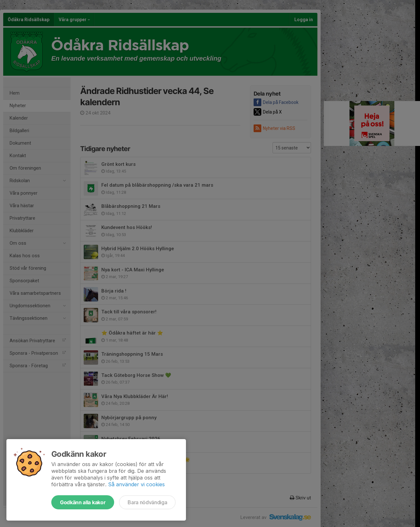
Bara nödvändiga (147, 502)
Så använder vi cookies (136, 484)
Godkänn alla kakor (83, 502)
